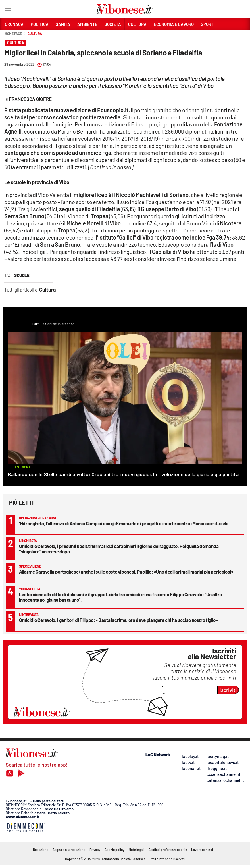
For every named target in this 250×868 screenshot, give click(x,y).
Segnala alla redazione (69, 850)
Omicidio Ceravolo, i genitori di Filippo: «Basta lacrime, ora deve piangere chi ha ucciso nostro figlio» (119, 620)
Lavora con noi (202, 850)
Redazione (41, 850)
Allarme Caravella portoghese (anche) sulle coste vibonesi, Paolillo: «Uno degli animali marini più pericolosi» (126, 572)
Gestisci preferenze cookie (168, 850)
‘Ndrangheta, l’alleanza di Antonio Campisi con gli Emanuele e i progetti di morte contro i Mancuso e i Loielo (124, 523)
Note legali (137, 850)
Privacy (95, 850)
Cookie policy (114, 850)
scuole (22, 275)
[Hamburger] (8, 10)
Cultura (35, 34)
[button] (239, 37)
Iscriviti (228, 690)
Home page (13, 34)
